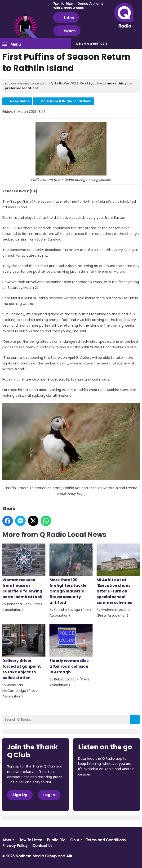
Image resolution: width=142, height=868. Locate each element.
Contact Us (42, 845)
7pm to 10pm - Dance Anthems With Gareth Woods (78, 5)
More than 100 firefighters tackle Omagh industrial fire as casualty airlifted (71, 574)
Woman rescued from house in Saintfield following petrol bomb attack (24, 572)
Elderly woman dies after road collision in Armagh (71, 650)
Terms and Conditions (106, 840)
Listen (66, 18)
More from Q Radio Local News (66, 101)
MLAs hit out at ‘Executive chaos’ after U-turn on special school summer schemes (118, 574)
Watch (67, 31)
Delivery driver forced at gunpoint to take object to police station (24, 652)
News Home (20, 101)
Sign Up (20, 795)
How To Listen (30, 840)
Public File (56, 840)
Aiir (69, 856)
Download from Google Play (96, 799)
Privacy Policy (15, 845)
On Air (76, 840)
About (8, 840)
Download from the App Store (97, 787)
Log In (49, 795)
